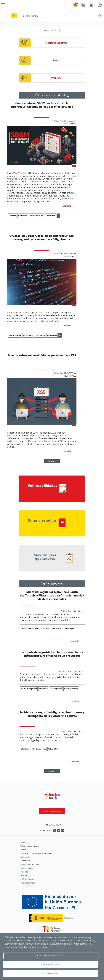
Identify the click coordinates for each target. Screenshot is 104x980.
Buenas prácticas (36, 216)
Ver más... (52, 461)
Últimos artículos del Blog (52, 95)
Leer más (67, 206)
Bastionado (23, 216)
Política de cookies (27, 868)
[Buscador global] (58, 16)
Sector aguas (69, 628)
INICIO (46, 31)
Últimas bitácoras (52, 584)
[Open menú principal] (3, 4)
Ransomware (57, 628)
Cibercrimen (50, 216)
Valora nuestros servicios (30, 846)
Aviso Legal (25, 857)
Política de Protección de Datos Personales (36, 853)
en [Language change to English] (14, 16)
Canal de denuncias (28, 883)
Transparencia (26, 875)
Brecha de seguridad (29, 689)
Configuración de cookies (30, 864)
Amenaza (12, 216)
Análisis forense (15, 335)
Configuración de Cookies (51, 956)
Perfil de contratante (28, 879)
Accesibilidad (25, 861)
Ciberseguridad (27, 628)
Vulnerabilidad (54, 749)
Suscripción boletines (52, 811)
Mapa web (24, 872)
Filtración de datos (42, 628)
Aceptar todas (51, 973)
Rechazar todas (51, 965)
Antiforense (28, 335)
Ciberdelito (43, 689)
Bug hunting (40, 335)
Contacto (24, 842)
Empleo (23, 850)
